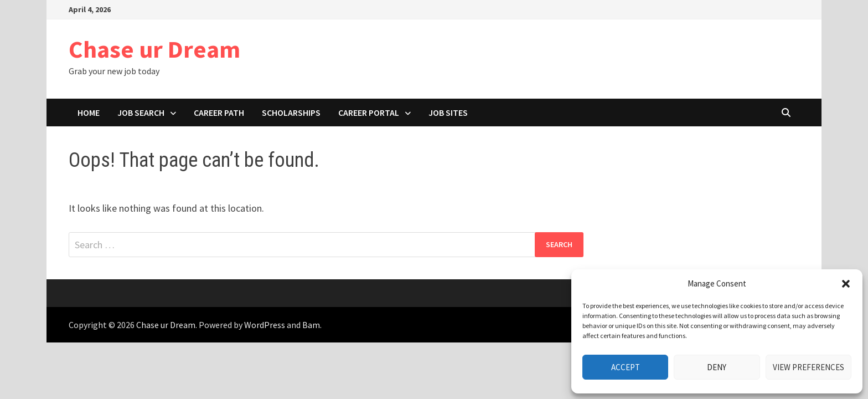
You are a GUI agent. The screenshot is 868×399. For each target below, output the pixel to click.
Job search (141, 112)
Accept (626, 367)
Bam (311, 325)
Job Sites (448, 112)
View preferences (808, 367)
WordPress (265, 325)
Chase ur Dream (154, 49)
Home (89, 112)
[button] (846, 284)
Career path (219, 112)
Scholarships (291, 112)
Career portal (369, 112)
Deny (717, 367)
